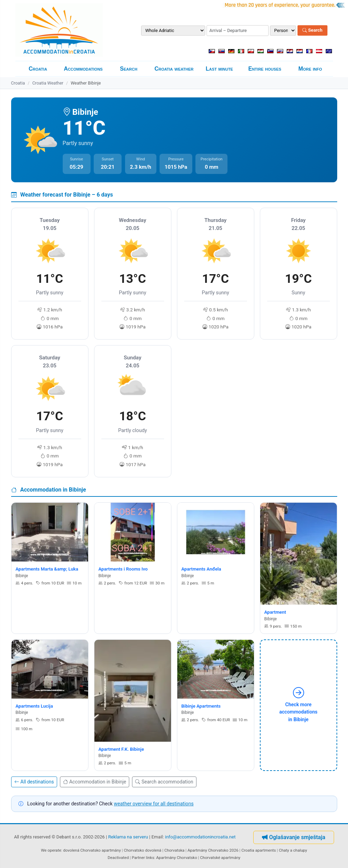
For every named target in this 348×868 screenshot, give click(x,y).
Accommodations (83, 69)
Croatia (38, 69)
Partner (138, 858)
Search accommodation (164, 782)
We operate (51, 850)
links (150, 858)
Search (312, 30)
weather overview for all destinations (154, 804)
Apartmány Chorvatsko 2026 (213, 850)
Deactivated (118, 858)
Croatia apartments (259, 850)
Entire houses (265, 69)
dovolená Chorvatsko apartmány (92, 850)
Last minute (219, 69)
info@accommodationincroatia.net (200, 837)
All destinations (34, 782)
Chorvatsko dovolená (142, 850)
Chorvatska (175, 850)
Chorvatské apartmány (220, 858)
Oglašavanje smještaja (293, 837)
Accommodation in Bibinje (95, 782)
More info (310, 69)
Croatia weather (174, 69)
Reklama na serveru (128, 837)
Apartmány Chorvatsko (177, 858)
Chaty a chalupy (293, 850)
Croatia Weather (48, 83)
